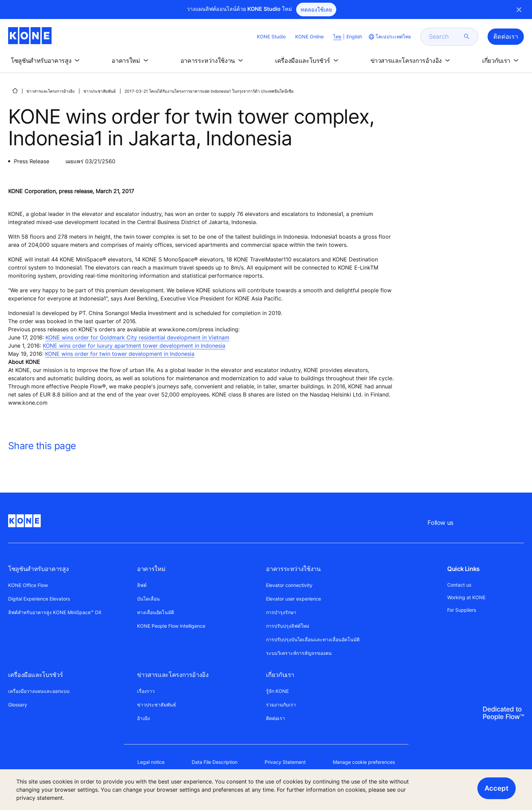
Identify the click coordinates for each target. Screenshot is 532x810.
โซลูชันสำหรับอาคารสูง (38, 569)
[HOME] (15, 91)
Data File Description (215, 762)
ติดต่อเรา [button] (506, 36)
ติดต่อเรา (275, 718)
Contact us (459, 585)
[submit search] (467, 37)
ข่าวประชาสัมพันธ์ (100, 91)
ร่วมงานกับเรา (281, 705)
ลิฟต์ (142, 585)
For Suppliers (462, 610)
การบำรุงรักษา (281, 612)
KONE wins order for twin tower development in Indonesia (120, 354)
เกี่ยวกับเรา (280, 675)
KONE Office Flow (28, 585)
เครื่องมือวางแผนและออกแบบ (39, 691)
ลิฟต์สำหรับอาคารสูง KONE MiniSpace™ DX (55, 612)
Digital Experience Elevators (39, 599)
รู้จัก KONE (277, 691)
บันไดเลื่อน (148, 599)
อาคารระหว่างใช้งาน (293, 569)
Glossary (18, 705)
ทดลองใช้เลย (316, 10)
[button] (46, 61)
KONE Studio (271, 36)
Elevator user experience (293, 599)
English (354, 36)
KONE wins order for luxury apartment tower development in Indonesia (134, 346)
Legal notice (151, 762)
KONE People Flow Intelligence (171, 626)
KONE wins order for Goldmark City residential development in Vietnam (137, 337)
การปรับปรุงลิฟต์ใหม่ (288, 626)
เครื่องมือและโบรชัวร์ (35, 675)
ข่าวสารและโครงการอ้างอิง (51, 91)
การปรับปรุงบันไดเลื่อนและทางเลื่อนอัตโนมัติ (313, 639)
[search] (445, 37)
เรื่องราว (146, 691)
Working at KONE (466, 597)
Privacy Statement (285, 762)
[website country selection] (389, 37)
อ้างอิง (144, 718)
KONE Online (309, 36)
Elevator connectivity (289, 585)
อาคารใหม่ (151, 569)
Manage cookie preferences (364, 762)
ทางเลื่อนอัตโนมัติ (156, 612)
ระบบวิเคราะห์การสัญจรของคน (299, 653)
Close (519, 10)
